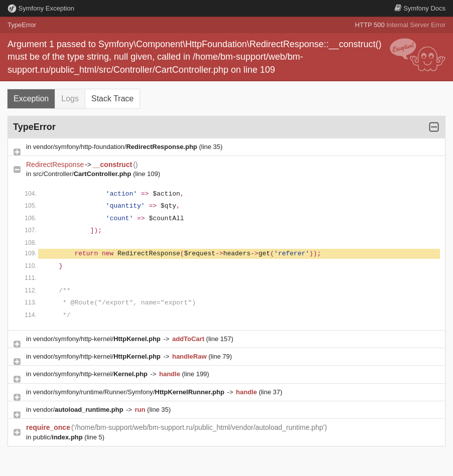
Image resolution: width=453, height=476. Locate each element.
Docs (420, 8)
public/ (59, 437)
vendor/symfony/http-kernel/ (98, 339)
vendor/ (79, 410)
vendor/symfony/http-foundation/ (116, 147)
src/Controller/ (83, 174)
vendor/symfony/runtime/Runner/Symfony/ (130, 392)
